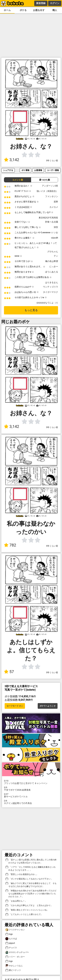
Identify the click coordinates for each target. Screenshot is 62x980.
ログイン (55, 3)
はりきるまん (52, 282)
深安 (56, 227)
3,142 (12, 160)
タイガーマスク (51, 292)
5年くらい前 (52, 161)
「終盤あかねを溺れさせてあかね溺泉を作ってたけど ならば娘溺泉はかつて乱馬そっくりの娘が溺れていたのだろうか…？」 (31, 893)
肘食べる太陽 (52, 222)
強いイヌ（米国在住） (47, 191)
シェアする (8, 170)
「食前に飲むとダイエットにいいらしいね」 (27, 910)
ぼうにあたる (52, 272)
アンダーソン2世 (50, 186)
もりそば (11, 939)
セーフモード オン (15, 706)
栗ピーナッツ (13, 970)
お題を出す (39, 10)
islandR (55, 238)
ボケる (23, 10)
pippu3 (10, 943)
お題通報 (38, 170)
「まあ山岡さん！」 (16, 901)
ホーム (7, 10)
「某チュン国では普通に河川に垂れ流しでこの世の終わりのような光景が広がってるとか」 (31, 861)
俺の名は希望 (52, 261)
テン (56, 256)
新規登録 (41, 3)
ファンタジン (52, 196)
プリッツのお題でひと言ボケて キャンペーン (31, 782)
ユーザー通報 (53, 170)
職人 (55, 10)
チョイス (11, 948)
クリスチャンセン (15, 930)
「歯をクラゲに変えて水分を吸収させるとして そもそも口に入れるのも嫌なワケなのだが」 (31, 885)
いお (56, 232)
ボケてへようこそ (48, 706)
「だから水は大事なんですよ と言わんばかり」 (29, 906)
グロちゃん (53, 252)
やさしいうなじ (14, 966)
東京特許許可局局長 (48, 218)
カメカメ (54, 207)
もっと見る (31, 310)
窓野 (56, 202)
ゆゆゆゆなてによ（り (47, 303)
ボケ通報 (25, 170)
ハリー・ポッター (15, 957)
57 (9, 672)
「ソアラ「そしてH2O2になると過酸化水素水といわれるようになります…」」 (30, 868)
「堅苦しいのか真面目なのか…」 (22, 874)
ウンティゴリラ (51, 287)
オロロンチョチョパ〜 (17, 952)
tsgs (9, 934)
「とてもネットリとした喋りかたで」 (24, 914)
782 (10, 545)
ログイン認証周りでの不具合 (31, 802)
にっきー (54, 267)
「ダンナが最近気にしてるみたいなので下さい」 (29, 879)
